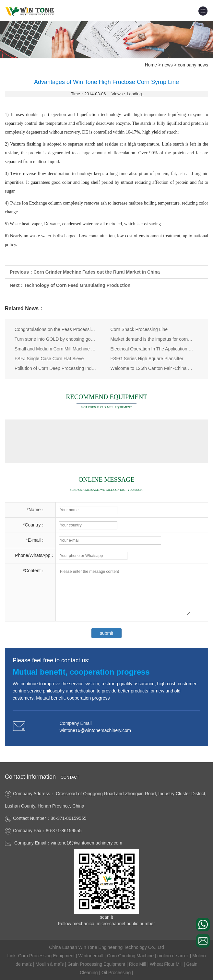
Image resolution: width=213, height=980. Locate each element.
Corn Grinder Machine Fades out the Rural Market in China (97, 272)
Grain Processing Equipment (97, 964)
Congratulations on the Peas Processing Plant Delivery (56, 329)
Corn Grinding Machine (131, 956)
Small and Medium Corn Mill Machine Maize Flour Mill (56, 349)
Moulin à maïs (50, 964)
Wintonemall (92, 956)
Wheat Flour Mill (167, 964)
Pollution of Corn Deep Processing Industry (56, 368)
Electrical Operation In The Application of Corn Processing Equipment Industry (152, 349)
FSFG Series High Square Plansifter (147, 359)
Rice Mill (138, 964)
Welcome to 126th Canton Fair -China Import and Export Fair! (152, 368)
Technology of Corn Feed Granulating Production (77, 285)
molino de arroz (173, 956)
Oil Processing (117, 973)
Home (151, 65)
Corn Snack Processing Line (139, 329)
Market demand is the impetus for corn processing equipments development (152, 339)
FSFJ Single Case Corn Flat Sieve (49, 359)
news (167, 65)
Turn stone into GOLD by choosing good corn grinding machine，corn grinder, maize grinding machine (56, 339)
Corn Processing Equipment (47, 956)
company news (193, 65)
